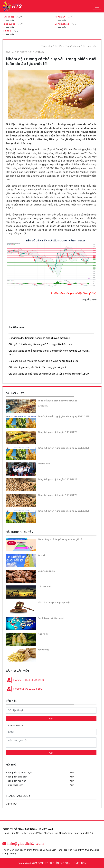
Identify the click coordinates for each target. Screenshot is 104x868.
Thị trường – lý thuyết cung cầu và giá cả (60, 539)
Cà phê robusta (46, 571)
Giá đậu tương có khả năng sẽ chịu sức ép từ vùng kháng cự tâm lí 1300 (49, 374)
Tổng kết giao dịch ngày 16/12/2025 (57, 495)
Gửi (51, 719)
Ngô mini (43, 634)
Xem (72, 773)
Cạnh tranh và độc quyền (51, 618)
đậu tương (43, 650)
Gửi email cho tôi (15, 726)
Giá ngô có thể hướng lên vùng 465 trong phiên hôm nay (40, 344)
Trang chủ (47, 46)
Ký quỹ (41, 555)
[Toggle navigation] (97, 6)
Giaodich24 (12, 804)
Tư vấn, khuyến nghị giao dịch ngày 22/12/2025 (64, 416)
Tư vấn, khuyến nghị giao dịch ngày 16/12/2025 (64, 511)
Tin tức (59, 46)
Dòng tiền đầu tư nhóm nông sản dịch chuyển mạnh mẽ (39, 338)
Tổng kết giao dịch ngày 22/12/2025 (57, 479)
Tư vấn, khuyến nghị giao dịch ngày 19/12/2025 (64, 448)
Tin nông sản (90, 46)
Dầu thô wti (44, 587)
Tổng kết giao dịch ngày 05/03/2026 (57, 401)
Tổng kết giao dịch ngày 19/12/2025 (57, 432)
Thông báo (44, 464)
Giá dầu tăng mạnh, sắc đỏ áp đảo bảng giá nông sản (38, 367)
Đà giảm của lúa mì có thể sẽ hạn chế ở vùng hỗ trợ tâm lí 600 (43, 361)
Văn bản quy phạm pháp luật (54, 602)
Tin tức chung (73, 46)
